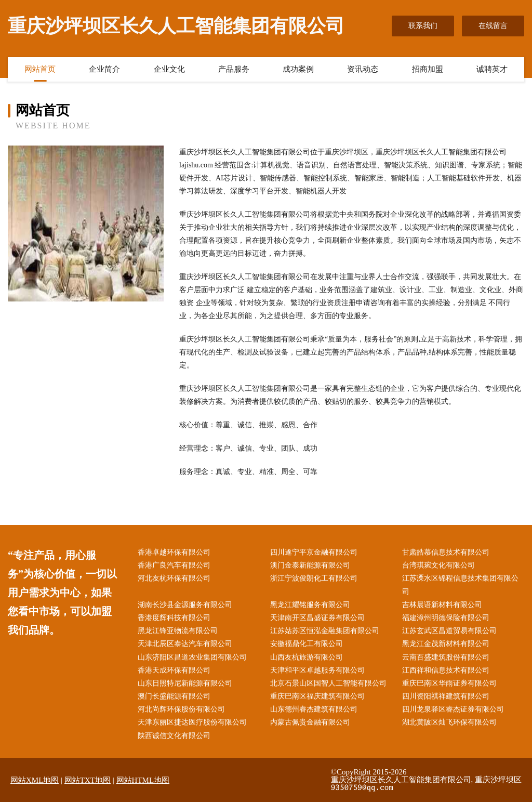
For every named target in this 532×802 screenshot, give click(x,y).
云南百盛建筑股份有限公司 (446, 657)
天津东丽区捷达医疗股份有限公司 (192, 722)
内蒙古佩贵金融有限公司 (310, 722)
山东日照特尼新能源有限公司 (185, 683)
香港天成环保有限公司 (174, 670)
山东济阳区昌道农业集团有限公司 (192, 657)
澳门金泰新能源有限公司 (310, 565)
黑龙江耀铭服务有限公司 (310, 605)
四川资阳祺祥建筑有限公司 (446, 696)
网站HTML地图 (143, 780)
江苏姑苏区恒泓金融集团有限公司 (325, 631)
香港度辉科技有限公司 (174, 618)
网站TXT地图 (88, 780)
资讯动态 (363, 69)
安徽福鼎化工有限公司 (307, 644)
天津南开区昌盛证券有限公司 (317, 618)
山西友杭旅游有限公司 (307, 657)
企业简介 (104, 69)
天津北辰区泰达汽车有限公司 (185, 644)
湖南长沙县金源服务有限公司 (185, 605)
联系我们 (423, 26)
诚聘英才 (492, 69)
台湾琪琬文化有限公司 (438, 565)
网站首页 (40, 69)
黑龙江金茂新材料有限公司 (446, 644)
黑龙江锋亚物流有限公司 (178, 631)
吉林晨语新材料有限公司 (442, 605)
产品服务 (234, 69)
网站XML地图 (35, 780)
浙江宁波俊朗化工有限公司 (314, 578)
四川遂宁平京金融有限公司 (314, 552)
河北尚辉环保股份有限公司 (181, 709)
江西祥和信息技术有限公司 (446, 670)
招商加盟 (428, 69)
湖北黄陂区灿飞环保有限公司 (449, 722)
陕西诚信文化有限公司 (174, 736)
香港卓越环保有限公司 (174, 552)
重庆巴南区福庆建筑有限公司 (317, 696)
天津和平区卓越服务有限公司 (317, 670)
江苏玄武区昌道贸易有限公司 (449, 631)
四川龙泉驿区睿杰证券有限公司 (453, 709)
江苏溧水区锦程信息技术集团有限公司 (460, 585)
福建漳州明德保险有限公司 (446, 618)
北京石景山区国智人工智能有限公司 (328, 683)
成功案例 (298, 69)
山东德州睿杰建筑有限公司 (314, 709)
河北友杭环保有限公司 (174, 578)
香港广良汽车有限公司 (174, 565)
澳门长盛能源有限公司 (174, 696)
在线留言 (493, 26)
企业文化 (169, 69)
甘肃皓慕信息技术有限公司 (446, 552)
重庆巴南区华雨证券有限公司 (449, 683)
